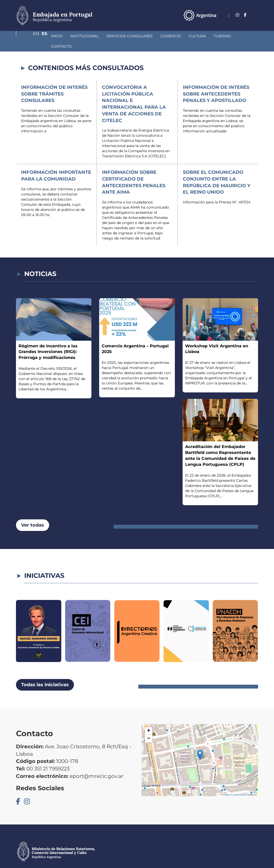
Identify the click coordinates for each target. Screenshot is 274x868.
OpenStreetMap (239, 784)
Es (255, 15)
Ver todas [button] (33, 515)
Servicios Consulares (102, 36)
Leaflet (225, 784)
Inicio (29, 36)
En (245, 15)
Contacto (222, 36)
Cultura (170, 36)
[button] (200, 745)
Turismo (195, 36)
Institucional (57, 36)
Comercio (143, 36)
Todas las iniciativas (45, 674)
